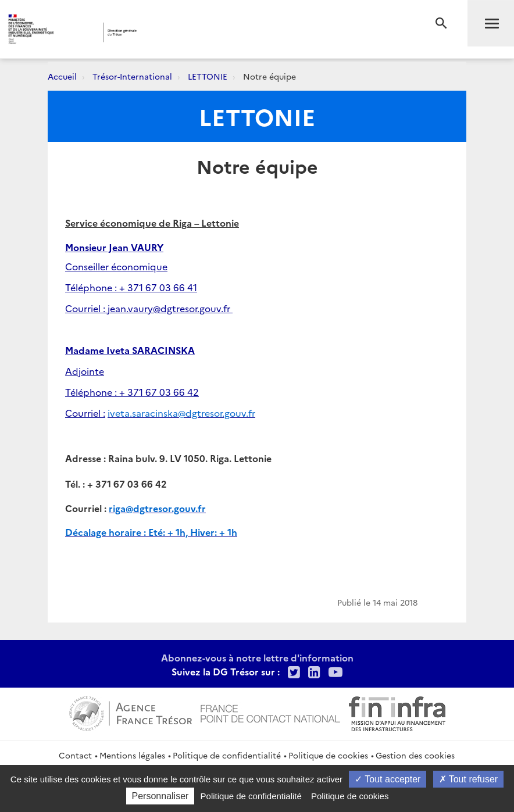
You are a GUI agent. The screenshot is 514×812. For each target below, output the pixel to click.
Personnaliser (160, 796)
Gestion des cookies (415, 755)
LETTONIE (208, 76)
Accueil (62, 76)
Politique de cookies (328, 755)
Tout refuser (469, 779)
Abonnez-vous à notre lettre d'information (257, 657)
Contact (75, 755)
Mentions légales (132, 755)
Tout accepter (388, 779)
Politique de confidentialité (227, 755)
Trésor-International (132, 76)
